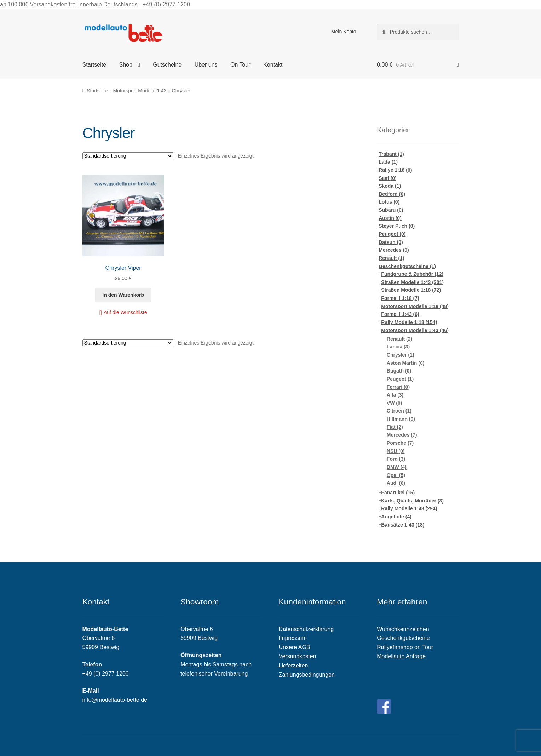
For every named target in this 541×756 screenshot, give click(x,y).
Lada (388, 162)
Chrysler (401, 355)
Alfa (395, 395)
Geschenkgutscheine (407, 266)
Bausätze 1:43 (403, 525)
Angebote (396, 517)
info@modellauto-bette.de (115, 700)
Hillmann (401, 419)
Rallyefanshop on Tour (405, 647)
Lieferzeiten (293, 666)
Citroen (399, 411)
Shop (126, 65)
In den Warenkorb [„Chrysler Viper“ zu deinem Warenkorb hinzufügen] (123, 295)
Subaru (391, 210)
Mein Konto (344, 32)
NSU (396, 451)
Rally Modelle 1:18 (409, 322)
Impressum (293, 638)
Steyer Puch (397, 226)
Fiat (395, 427)
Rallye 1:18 (395, 170)
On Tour (240, 65)
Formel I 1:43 (400, 314)
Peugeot (392, 234)
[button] (123, 312)
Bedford (392, 194)
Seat (388, 178)
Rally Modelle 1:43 (409, 508)
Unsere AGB (295, 647)
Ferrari (398, 387)
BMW (397, 467)
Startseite (94, 65)
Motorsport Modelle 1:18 (415, 306)
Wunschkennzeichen (403, 629)
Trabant (391, 154)
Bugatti (399, 371)
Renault (391, 258)
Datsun (391, 242)
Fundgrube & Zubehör (412, 274)
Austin (390, 218)
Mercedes (394, 250)
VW (395, 403)
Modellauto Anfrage (401, 656)
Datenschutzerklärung (306, 629)
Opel (396, 475)
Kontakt (273, 65)
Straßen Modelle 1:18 (411, 290)
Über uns (206, 65)
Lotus (389, 202)
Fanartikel (398, 493)
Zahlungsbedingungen (307, 675)
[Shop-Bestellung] (128, 156)
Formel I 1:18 (400, 298)
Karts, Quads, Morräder (412, 501)
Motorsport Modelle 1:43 (140, 91)
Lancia (398, 347)
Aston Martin (406, 363)
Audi (396, 483)
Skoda (390, 186)
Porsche (400, 443)
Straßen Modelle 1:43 (412, 282)
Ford (396, 459)
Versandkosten (298, 656)
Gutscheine (167, 65)
